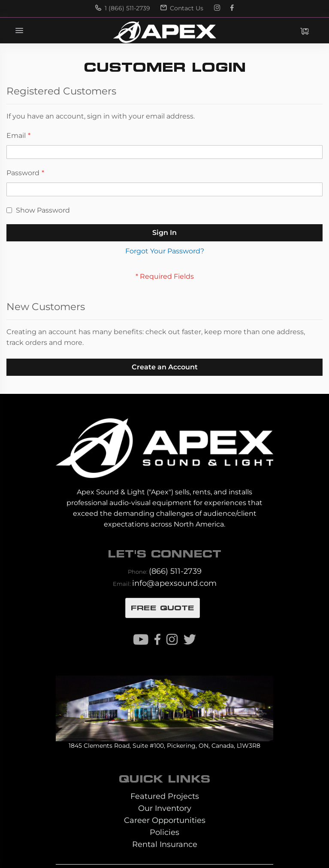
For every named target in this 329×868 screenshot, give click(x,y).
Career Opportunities (165, 820)
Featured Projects (165, 796)
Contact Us (182, 8)
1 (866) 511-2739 (123, 8)
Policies (164, 832)
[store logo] (164, 32)
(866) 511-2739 (175, 571)
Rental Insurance (165, 844)
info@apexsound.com (174, 583)
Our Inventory (165, 808)
